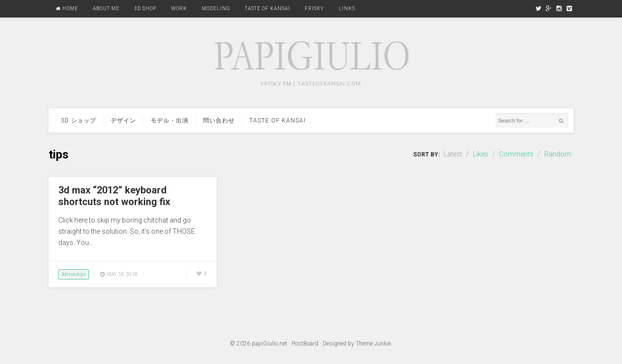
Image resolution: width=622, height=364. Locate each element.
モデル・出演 (170, 121)
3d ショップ (78, 121)
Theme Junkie (373, 344)
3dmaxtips (74, 274)
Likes (481, 154)
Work (179, 9)
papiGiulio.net (269, 344)
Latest (453, 154)
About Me (106, 9)
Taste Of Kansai (268, 9)
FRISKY (314, 9)
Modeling (216, 9)
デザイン (123, 121)
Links (347, 9)
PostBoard (305, 344)
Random (558, 154)
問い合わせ (219, 121)
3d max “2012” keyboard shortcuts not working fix (114, 196)
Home (67, 9)
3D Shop (145, 9)
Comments (516, 154)
